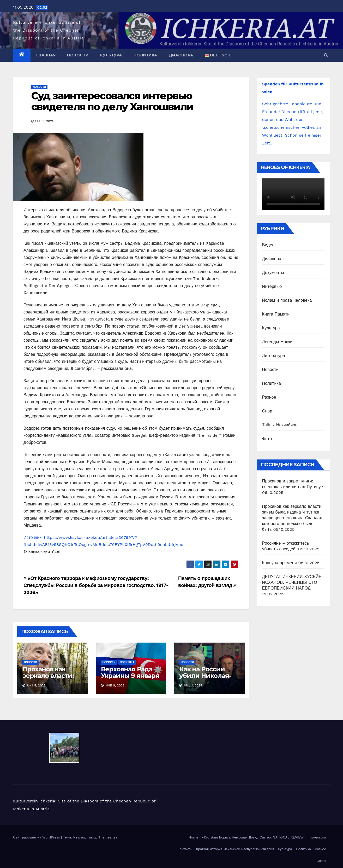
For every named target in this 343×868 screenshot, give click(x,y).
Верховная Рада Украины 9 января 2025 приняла (130, 676)
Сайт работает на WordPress (37, 837)
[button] (326, 55)
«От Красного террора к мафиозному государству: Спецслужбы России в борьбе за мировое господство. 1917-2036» (96, 585)
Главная (46, 55)
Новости (78, 55)
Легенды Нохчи (277, 342)
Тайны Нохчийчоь (280, 425)
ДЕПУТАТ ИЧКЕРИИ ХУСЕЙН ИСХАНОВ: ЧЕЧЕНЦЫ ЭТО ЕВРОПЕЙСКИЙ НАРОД (292, 582)
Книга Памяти (276, 314)
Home (193, 837)
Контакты (185, 849)
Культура (111, 55)
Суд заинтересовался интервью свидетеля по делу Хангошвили (112, 101)
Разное (269, 397)
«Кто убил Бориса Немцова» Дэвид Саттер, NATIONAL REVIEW (253, 837)
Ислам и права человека (287, 300)
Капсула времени (279, 563)
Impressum (317, 837)
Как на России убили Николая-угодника (205, 676)
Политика (145, 55)
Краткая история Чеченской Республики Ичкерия (235, 849)
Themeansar (109, 837)
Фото (267, 439)
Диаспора (181, 55)
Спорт (268, 411)
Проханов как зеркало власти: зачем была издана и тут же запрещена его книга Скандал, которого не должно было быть (293, 518)
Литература (274, 356)
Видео (268, 245)
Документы (273, 273)
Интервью (272, 286)
